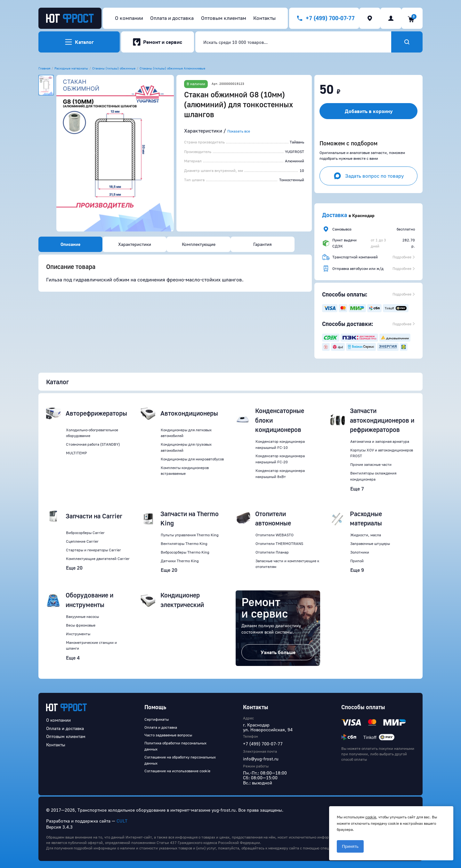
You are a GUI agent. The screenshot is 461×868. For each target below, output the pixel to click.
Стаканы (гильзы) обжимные (114, 68)
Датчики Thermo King (180, 561)
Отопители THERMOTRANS (279, 544)
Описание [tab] (70, 244)
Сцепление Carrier (82, 541)
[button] (115, 153)
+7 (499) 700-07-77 (263, 744)
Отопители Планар (272, 552)
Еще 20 (74, 568)
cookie (371, 817)
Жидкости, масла (366, 535)
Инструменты (78, 634)
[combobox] (293, 42)
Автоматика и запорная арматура (380, 441)
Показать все (239, 131)
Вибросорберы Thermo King (185, 552)
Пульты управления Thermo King (190, 535)
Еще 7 (357, 489)
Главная (44, 68)
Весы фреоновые (81, 625)
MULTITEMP (77, 453)
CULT (122, 821)
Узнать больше (278, 652)
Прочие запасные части (371, 464)
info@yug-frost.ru (261, 759)
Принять (350, 846)
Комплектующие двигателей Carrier (98, 559)
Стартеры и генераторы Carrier (93, 550)
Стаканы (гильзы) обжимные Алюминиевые (172, 68)
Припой (357, 561)
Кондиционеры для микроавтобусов (192, 459)
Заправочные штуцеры (370, 544)
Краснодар (363, 215)
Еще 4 (73, 658)
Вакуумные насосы (82, 617)
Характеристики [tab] (135, 244)
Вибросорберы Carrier (85, 533)
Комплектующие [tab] (199, 244)
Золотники (360, 552)
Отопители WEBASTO (275, 535)
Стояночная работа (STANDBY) (93, 444)
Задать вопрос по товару (369, 176)
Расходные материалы (71, 68)
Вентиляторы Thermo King (184, 544)
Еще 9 (357, 570)
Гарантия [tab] (263, 244)
